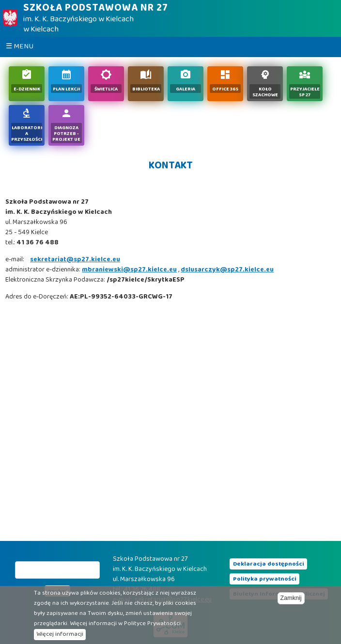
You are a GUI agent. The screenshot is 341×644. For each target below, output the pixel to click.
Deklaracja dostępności (269, 564)
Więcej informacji (60, 634)
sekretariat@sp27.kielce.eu (75, 260)
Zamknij (291, 598)
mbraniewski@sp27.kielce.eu (129, 270)
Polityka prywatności (265, 579)
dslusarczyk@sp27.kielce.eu (227, 270)
